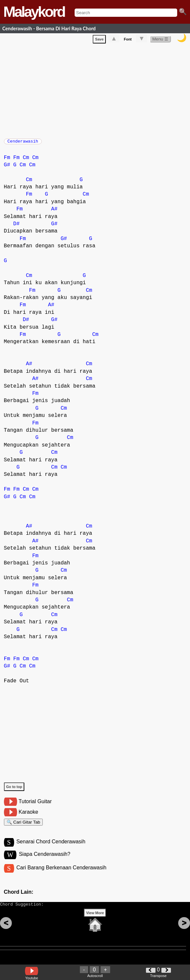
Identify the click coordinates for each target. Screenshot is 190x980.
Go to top (14, 790)
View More (95, 923)
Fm (7, 161)
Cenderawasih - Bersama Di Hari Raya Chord (49, 28)
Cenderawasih (23, 143)
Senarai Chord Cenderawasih (51, 848)
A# (54, 212)
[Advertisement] (97, 91)
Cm (26, 161)
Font (128, 41)
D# (16, 227)
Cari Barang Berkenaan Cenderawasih (61, 875)
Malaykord (34, 12)
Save (99, 41)
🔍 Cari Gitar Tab (24, 826)
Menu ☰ (160, 40)
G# (7, 168)
